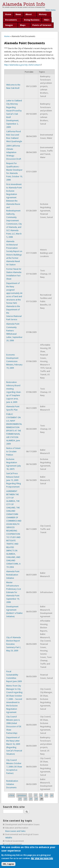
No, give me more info (42, 858)
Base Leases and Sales (15, 831)
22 (25, 799)
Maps (23, 25)
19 (46, 795)
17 (36, 795)
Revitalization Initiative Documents (12, 784)
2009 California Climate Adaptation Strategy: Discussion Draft (14, 152)
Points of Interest (42, 25)
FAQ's (47, 20)
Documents (11, 20)
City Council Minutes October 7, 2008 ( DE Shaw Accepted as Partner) (14, 767)
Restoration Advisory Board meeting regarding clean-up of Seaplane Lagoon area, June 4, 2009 (14, 392)
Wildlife (9, 838)
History (43, 14)
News (18, 14)
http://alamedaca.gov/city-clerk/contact (23, 65)
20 (52, 795)
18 (41, 795)
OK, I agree (8, 864)
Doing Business (32, 20)
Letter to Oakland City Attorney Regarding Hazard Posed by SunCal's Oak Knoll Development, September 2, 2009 (14, 114)
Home (8, 14)
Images (9, 25)
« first (11, 795)
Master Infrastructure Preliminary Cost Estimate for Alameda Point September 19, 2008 (14, 592)
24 (36, 799)
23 (31, 799)
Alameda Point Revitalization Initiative (13, 575)
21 (20, 799)
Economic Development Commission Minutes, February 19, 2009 (14, 361)
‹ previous (22, 795)
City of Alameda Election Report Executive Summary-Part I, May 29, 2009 (14, 644)
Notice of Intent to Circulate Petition (13, 451)
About (29, 14)
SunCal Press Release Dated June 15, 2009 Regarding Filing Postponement (14, 480)
